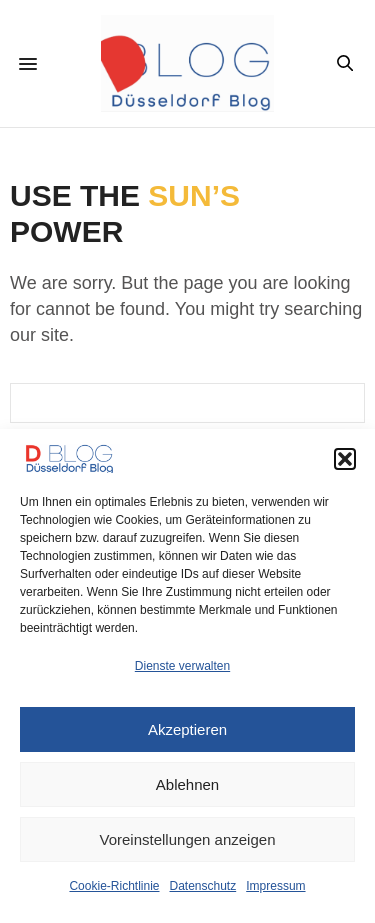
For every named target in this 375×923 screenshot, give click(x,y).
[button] (345, 459)
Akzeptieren (187, 729)
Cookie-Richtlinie (114, 886)
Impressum (275, 886)
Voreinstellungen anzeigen (188, 839)
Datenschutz (203, 886)
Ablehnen (187, 784)
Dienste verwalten (182, 666)
